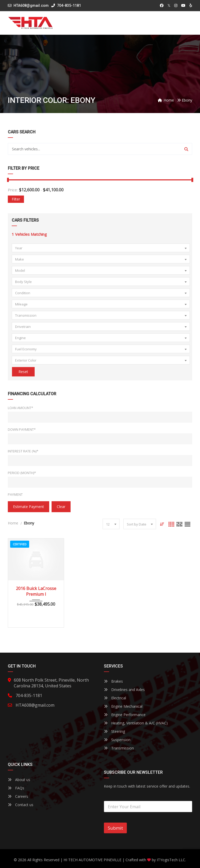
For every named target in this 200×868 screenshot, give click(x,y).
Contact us (21, 805)
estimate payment (29, 507)
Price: (13, 190)
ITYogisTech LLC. (171, 860)
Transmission (119, 748)
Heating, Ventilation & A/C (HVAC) (136, 723)
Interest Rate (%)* (23, 451)
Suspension (117, 740)
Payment (15, 494)
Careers (18, 796)
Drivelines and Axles (124, 690)
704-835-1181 (66, 5)
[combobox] (101, 248)
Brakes (113, 681)
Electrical (115, 698)
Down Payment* (22, 429)
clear (61, 507)
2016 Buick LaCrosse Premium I (36, 591)
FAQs (16, 788)
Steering (114, 731)
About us (19, 780)
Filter (16, 199)
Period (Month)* (22, 473)
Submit (115, 828)
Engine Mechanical (123, 706)
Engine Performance (125, 715)
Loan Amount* (20, 408)
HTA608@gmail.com (31, 5)
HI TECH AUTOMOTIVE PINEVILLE (92, 860)
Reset (23, 372)
